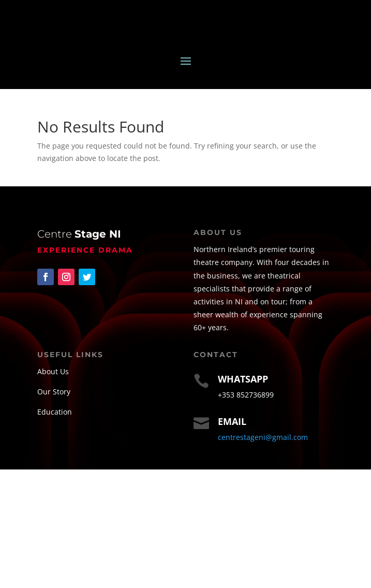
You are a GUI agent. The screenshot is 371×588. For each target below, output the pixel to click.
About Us (53, 371)
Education (55, 412)
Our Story (54, 392)
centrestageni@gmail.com (263, 437)
